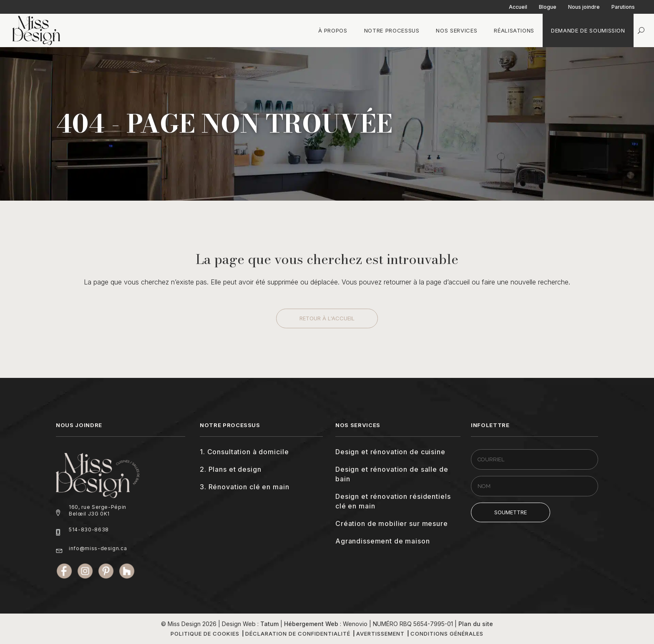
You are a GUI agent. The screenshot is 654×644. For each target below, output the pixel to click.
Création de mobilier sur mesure (392, 523)
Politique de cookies (205, 634)
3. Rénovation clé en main (245, 487)
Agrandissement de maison (383, 541)
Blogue (548, 7)
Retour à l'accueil (327, 318)
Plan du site (476, 624)
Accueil (518, 7)
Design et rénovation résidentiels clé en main (393, 501)
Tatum (269, 624)
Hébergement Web (311, 624)
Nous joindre (584, 7)
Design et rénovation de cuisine (390, 452)
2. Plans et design (230, 469)
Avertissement (380, 634)
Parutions (623, 7)
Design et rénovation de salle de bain (392, 474)
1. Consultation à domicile (244, 452)
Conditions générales (447, 634)
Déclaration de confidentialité (298, 634)
